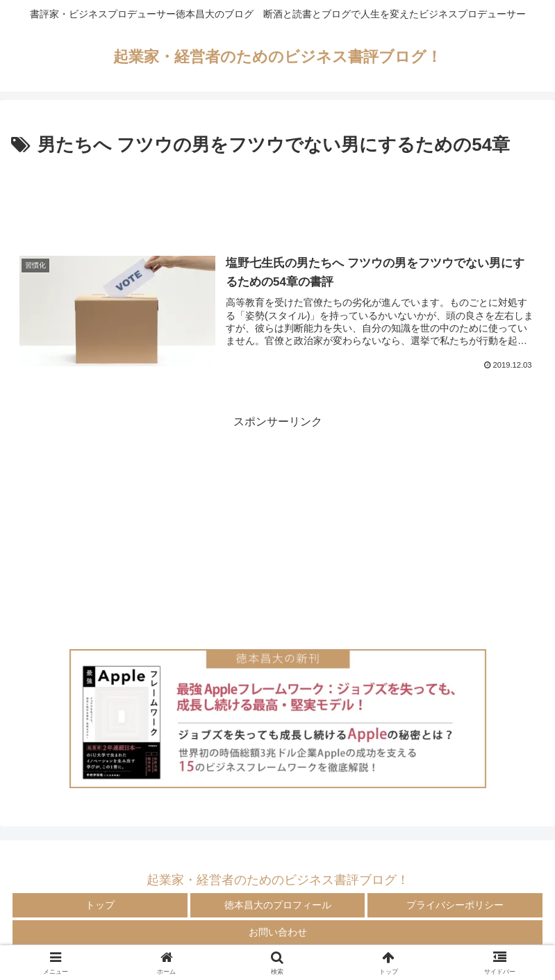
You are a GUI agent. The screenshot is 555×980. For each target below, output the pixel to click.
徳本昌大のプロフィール (278, 905)
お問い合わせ (278, 932)
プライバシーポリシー (455, 905)
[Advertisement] (277, 199)
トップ (100, 905)
